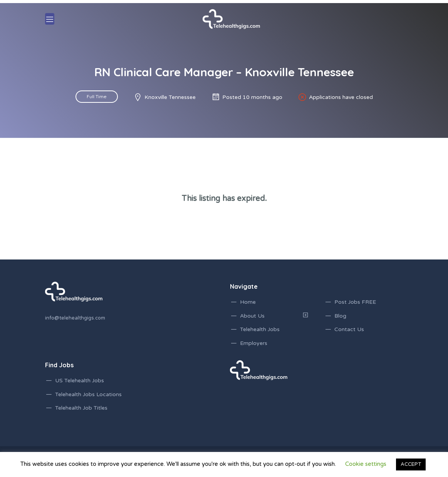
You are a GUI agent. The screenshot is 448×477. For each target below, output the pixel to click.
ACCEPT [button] (411, 464)
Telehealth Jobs (260, 329)
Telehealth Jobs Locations (88, 394)
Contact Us (349, 329)
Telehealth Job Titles (81, 408)
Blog (340, 316)
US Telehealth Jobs (80, 381)
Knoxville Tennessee (170, 97)
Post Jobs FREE (355, 302)
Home (248, 302)
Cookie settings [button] (366, 464)
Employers (254, 343)
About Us (252, 316)
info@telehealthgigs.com (75, 318)
